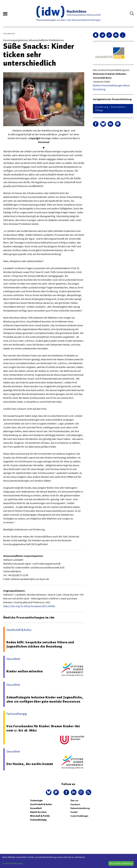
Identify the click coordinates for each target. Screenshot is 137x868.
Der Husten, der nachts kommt (30, 764)
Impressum (75, 804)
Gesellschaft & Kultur (41, 804)
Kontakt (74, 812)
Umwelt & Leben (38, 812)
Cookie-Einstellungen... (13, 863)
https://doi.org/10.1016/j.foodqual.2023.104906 (29, 606)
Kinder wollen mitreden (25, 671)
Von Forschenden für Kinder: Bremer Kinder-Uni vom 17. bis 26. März (43, 728)
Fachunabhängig (38, 820)
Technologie (36, 801)
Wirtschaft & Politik (40, 816)
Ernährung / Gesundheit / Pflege (111, 109)
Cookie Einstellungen (79, 816)
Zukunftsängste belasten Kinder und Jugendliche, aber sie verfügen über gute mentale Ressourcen (45, 699)
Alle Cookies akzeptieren (121, 863)
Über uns (74, 801)
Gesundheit (36, 808)
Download (44, 142)
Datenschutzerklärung (80, 808)
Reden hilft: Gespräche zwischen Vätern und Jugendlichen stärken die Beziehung (40, 644)
